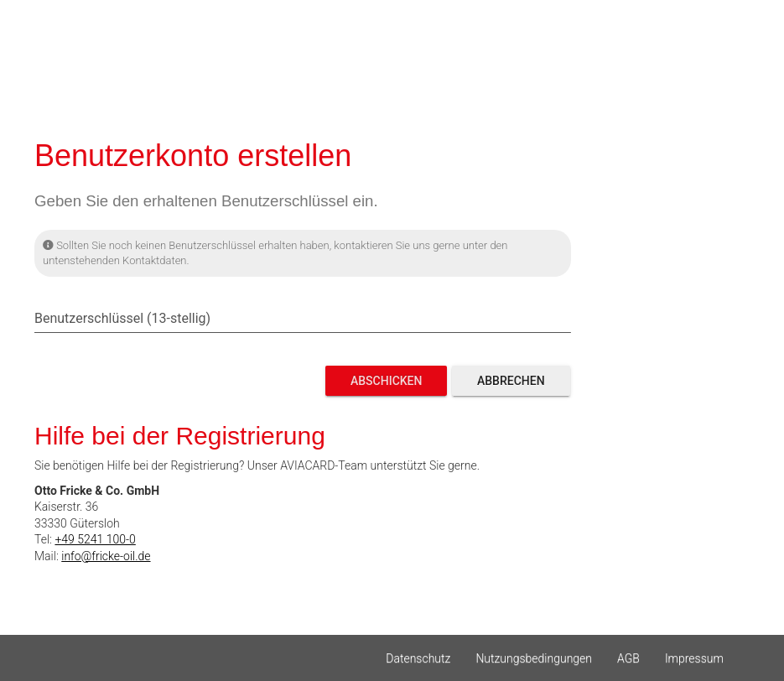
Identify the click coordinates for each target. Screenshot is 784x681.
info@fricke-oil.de (106, 556)
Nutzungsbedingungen (534, 658)
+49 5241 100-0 (95, 539)
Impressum (694, 658)
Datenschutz (418, 658)
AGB (628, 658)
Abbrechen (511, 381)
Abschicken (386, 381)
